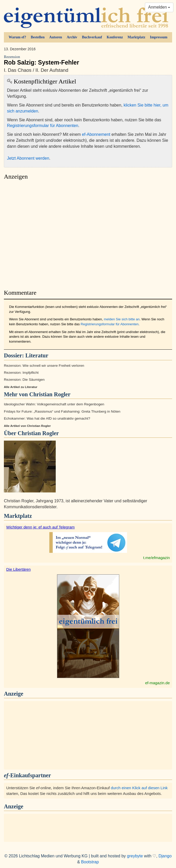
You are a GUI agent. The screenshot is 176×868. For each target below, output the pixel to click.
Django (165, 856)
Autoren (56, 37)
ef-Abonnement (96, 134)
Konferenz (115, 37)
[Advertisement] (88, 233)
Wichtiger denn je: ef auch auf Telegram (40, 527)
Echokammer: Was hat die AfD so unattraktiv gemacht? (47, 418)
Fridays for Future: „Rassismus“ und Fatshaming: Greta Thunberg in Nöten (62, 411)
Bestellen (38, 37)
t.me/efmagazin (156, 558)
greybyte (135, 856)
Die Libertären (18, 569)
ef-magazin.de (157, 683)
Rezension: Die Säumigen (24, 380)
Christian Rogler (38, 433)
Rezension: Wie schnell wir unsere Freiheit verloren (44, 366)
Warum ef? (17, 37)
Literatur (37, 355)
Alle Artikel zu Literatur (21, 387)
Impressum (159, 37)
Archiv (72, 37)
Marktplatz (136, 37)
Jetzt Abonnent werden (28, 158)
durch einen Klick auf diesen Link (139, 788)
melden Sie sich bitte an (122, 319)
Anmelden (159, 7)
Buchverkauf (92, 37)
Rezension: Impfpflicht (21, 373)
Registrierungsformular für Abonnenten (43, 126)
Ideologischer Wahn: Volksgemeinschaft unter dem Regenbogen (54, 404)
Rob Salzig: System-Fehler (88, 60)
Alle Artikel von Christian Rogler (27, 426)
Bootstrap (90, 862)
